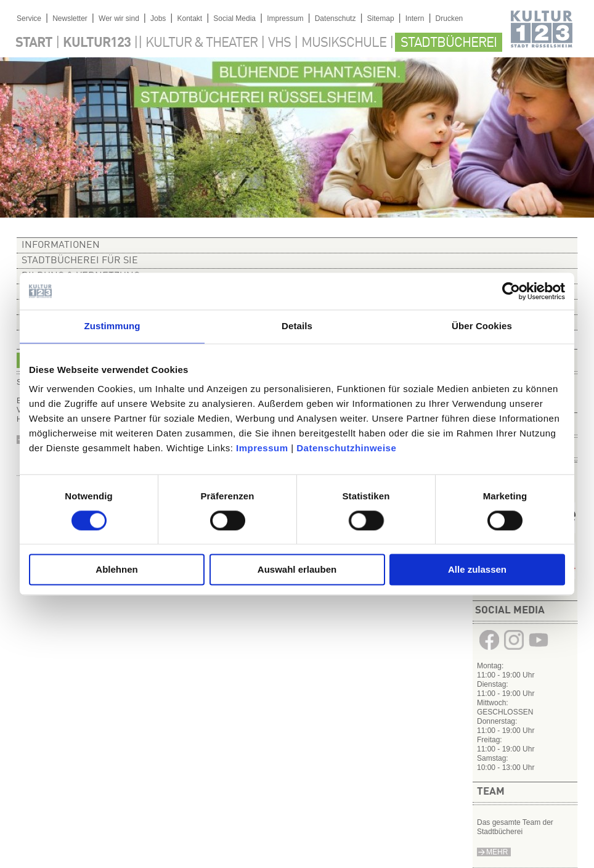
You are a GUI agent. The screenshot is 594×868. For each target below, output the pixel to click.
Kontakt (189, 18)
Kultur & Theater (201, 43)
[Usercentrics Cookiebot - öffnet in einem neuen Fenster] (511, 291)
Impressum (262, 448)
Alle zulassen (477, 570)
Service (29, 18)
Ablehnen (116, 570)
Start (34, 43)
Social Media (234, 18)
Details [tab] (297, 326)
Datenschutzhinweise (346, 448)
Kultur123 (97, 43)
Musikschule (344, 43)
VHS (279, 43)
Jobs (158, 18)
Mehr (497, 852)
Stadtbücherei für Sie (80, 261)
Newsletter (70, 18)
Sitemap (381, 18)
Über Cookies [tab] (482, 326)
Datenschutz (336, 18)
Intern (415, 18)
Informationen (61, 245)
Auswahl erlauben (297, 570)
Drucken (450, 18)
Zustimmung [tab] (112, 326)
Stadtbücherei (449, 43)
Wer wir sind (119, 18)
